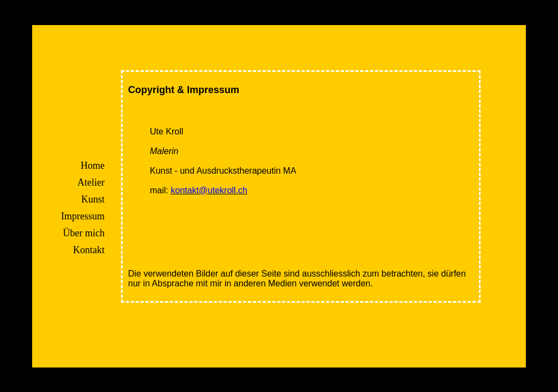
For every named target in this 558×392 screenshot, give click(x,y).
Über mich (95, 233)
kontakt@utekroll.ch (220, 190)
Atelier (102, 182)
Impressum (94, 216)
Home (104, 166)
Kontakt (100, 250)
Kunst (104, 199)
